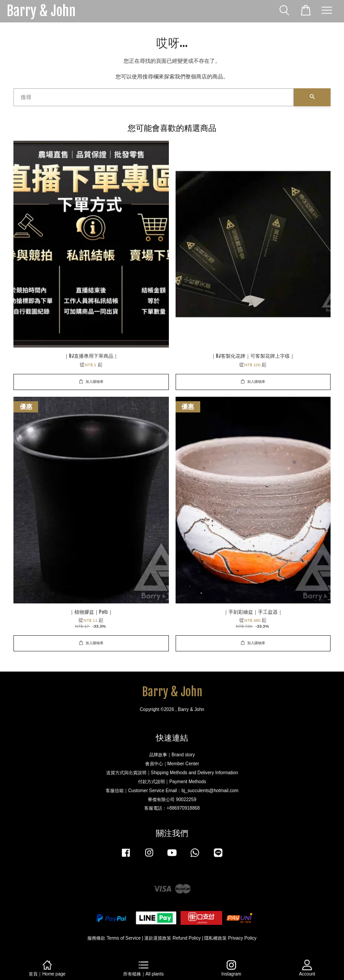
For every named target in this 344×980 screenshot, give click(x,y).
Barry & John (41, 11)
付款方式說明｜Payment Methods (172, 782)
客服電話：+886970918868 (172, 808)
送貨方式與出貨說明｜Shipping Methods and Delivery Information (172, 773)
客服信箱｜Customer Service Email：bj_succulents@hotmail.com (172, 791)
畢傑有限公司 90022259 (172, 800)
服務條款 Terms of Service (114, 938)
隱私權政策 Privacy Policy (230, 938)
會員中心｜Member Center (172, 764)
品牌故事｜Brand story (172, 755)
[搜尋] (154, 97)
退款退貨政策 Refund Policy (172, 938)
